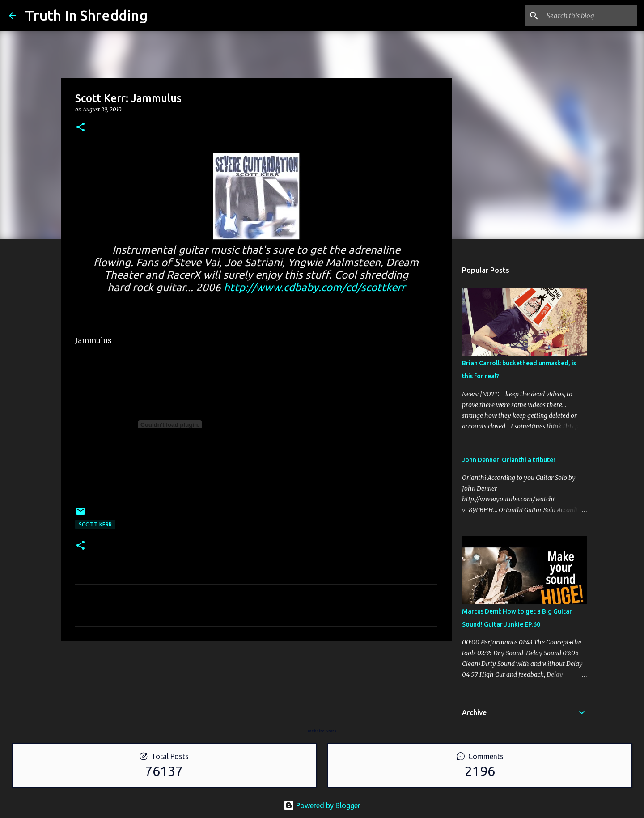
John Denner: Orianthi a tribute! (508, 460)
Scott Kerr (95, 524)
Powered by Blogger (322, 805)
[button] (80, 128)
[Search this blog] (590, 16)
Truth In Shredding (86, 15)
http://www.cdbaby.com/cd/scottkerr (314, 287)
